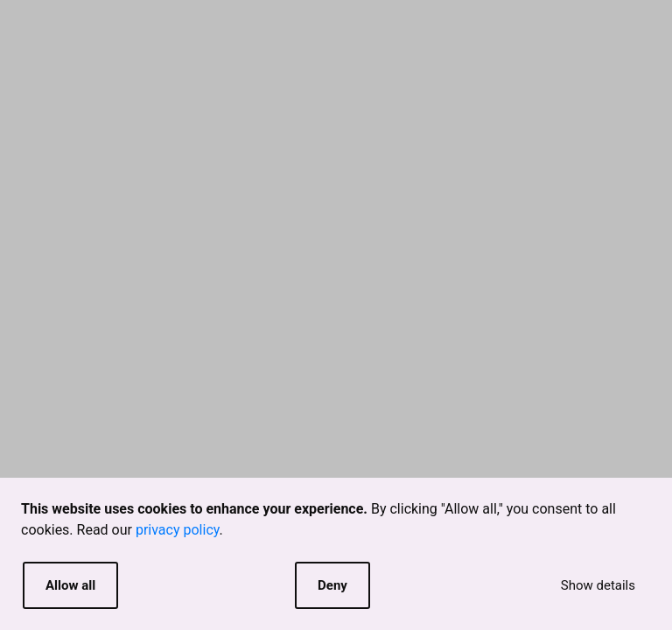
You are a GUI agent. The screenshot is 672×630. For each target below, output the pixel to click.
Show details (598, 585)
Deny (332, 585)
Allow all (70, 585)
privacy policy (178, 530)
